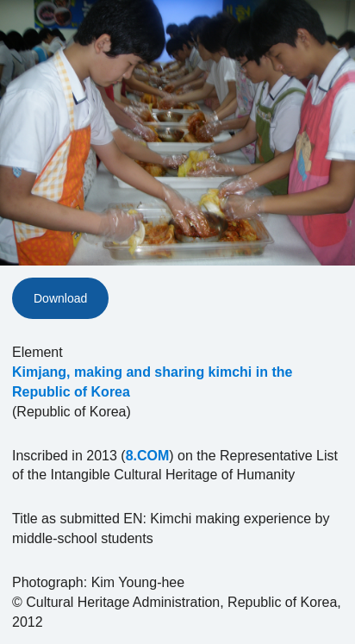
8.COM (148, 456)
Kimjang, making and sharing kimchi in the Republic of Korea (152, 382)
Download (60, 298)
